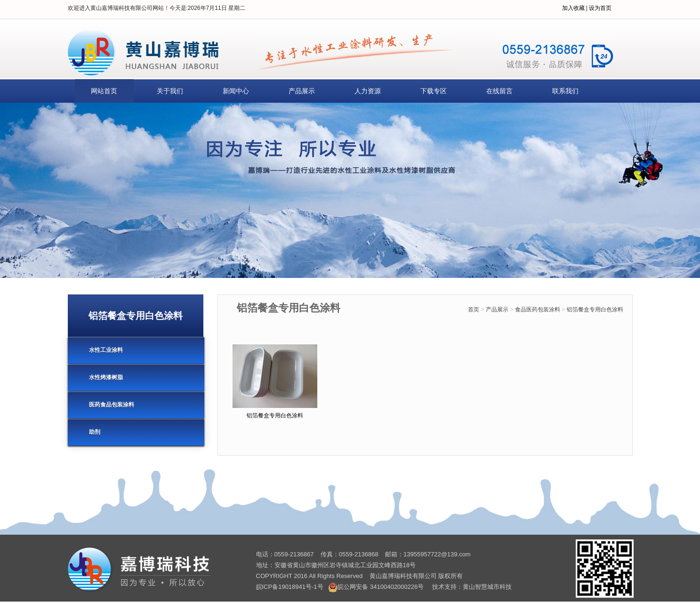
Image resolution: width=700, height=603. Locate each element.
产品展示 (302, 91)
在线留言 (499, 91)
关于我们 (170, 91)
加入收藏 (573, 8)
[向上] (680, 583)
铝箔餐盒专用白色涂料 (595, 310)
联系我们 (565, 91)
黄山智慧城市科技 (487, 587)
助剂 (95, 432)
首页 (474, 310)
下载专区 (434, 91)
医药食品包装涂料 (112, 405)
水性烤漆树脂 (106, 377)
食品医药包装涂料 (538, 310)
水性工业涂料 (106, 350)
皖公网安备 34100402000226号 (376, 587)
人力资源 (368, 91)
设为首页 (600, 8)
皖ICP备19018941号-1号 (290, 587)
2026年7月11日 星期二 (217, 8)
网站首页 (104, 91)
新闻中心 (236, 91)
